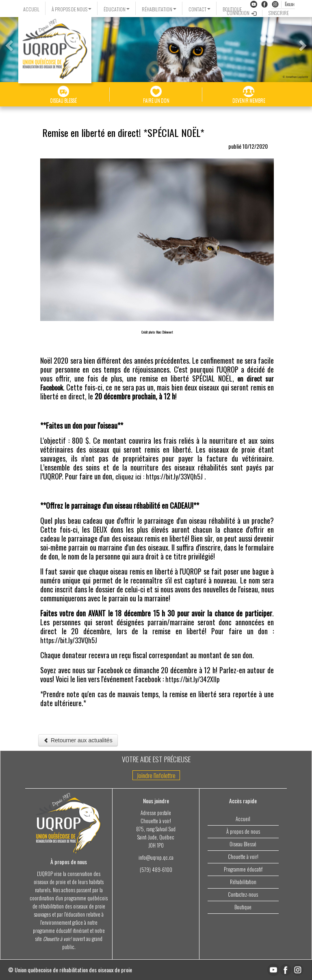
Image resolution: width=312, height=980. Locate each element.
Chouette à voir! (243, 857)
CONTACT (199, 9)
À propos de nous (243, 831)
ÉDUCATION (117, 9)
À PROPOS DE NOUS (71, 9)
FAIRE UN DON (156, 95)
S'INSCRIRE (279, 13)
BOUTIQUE (232, 9)
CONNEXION (242, 13)
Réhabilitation (243, 882)
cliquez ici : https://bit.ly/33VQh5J (159, 477)
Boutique (243, 907)
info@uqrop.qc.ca (156, 857)
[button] (8, 43)
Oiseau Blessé (243, 844)
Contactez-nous (243, 894)
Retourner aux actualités (78, 740)
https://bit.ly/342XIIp (192, 679)
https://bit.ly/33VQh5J (69, 640)
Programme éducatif (243, 869)
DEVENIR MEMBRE (249, 95)
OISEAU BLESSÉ (63, 95)
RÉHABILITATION (159, 9)
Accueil (243, 819)
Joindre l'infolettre (156, 775)
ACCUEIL (31, 9)
